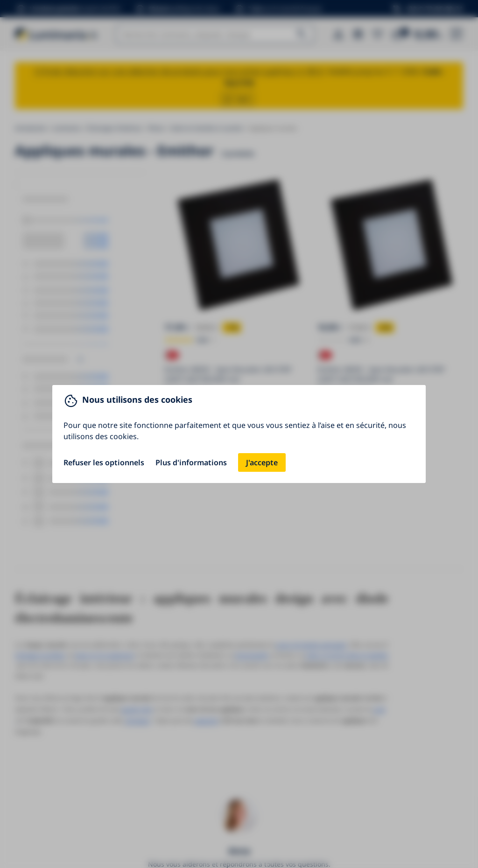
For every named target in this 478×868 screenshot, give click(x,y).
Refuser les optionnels (104, 462)
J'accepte (262, 462)
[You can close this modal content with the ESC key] (239, 434)
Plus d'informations (191, 462)
